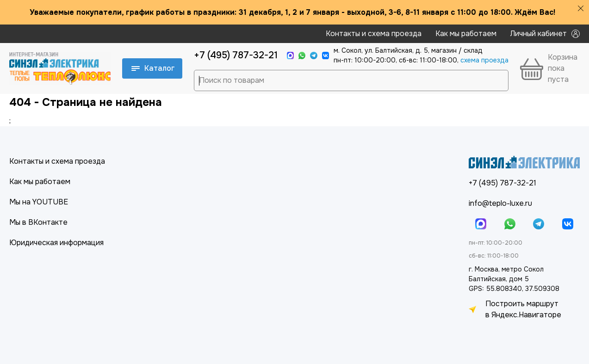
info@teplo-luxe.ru (500, 203)
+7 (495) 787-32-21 (236, 55)
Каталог (153, 68)
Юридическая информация (56, 243)
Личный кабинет (545, 34)
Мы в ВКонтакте (38, 222)
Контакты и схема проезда (374, 34)
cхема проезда (484, 60)
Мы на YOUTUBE (39, 202)
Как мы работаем (466, 34)
